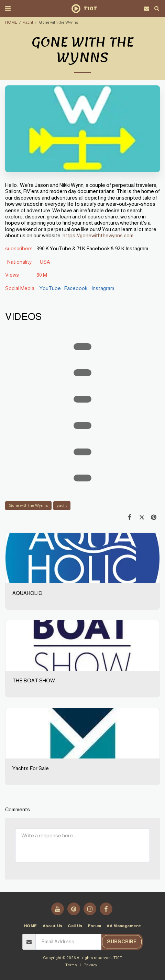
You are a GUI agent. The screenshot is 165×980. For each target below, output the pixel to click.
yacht (28, 22)
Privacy (90, 965)
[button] (8, 8)
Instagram (102, 288)
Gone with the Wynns (28, 505)
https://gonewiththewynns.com (98, 236)
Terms (71, 965)
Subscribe (122, 942)
